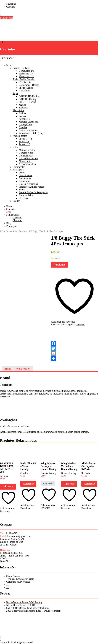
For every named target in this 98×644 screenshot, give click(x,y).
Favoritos (11, 4)
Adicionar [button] (8, 486)
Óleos (22, 173)
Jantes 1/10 (24, 144)
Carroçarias (25, 181)
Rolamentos (25, 178)
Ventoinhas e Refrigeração (32, 133)
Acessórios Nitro (27, 164)
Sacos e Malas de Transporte (33, 192)
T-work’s (23, 108)
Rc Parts (86, 473)
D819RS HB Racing (29, 96)
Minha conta (6, 18)
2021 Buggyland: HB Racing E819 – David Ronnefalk (34, 611)
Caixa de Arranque (28, 158)
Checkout (17, 220)
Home (9, 206)
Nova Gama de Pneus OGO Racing (24, 602)
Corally (24, 473)
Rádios (22, 113)
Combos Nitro (26, 153)
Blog (9, 223)
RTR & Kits (25, 82)
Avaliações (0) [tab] (23, 369)
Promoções (12, 226)
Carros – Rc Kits (21, 68)
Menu (9, 65)
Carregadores (25, 125)
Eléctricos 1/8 (26, 74)
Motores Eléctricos (28, 122)
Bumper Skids (26, 195)
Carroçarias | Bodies (29, 85)
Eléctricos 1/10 (26, 76)
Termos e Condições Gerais (20, 579)
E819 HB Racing (27, 102)
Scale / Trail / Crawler (24, 79)
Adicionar (59, 265)
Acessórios (24, 91)
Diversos (23, 198)
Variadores (24, 119)
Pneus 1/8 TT (26, 139)
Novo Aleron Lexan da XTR (21, 605)
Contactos (11, 209)
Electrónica (18, 110)
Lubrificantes (25, 175)
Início (3, 231)
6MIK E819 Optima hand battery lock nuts (28, 608)
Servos (22, 116)
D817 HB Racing (28, 99)
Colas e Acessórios (28, 184)
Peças (15, 93)
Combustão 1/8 (26, 71)
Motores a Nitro (27, 150)
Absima (4, 476)
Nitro (15, 147)
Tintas (22, 190)
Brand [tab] (8, 369)
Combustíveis (26, 156)
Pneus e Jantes (26, 88)
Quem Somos (13, 576)
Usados (16, 201)
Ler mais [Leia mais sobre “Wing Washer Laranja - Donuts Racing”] (48, 484)
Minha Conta (13, 215)
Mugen (22, 105)
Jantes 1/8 (24, 141)
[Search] (95, 58)
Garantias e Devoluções (18, 582)
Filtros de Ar (25, 161)
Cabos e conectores (29, 130)
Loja (9, 212)
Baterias (23, 127)
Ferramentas (19, 167)
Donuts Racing (48, 473)
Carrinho (11, 7)
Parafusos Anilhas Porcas (32, 187)
